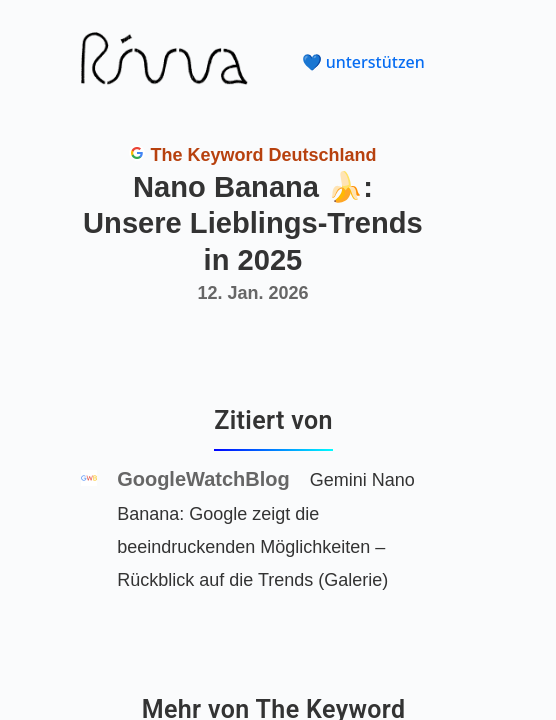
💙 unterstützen (363, 62)
